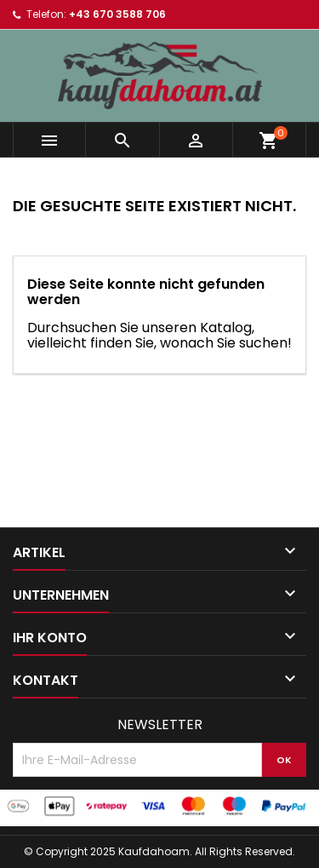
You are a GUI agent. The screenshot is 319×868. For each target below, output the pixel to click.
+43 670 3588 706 (117, 14)
